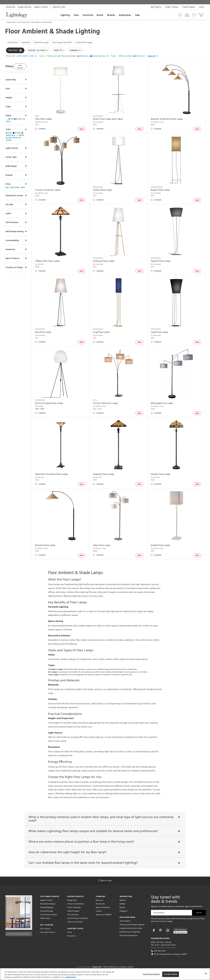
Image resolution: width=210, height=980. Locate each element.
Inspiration (125, 15)
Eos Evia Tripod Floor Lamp (57, 404)
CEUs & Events (73, 919)
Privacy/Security (47, 916)
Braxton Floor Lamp (53, 546)
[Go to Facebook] (154, 935)
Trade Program (189, 7)
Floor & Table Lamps (23, 22)
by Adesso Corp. (49, 123)
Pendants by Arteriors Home (131, 933)
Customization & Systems (77, 923)
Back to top (105, 885)
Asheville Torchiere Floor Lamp (59, 475)
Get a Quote (45, 933)
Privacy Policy (199, 923)
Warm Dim (28, 43)
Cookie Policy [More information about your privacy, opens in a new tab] (71, 977)
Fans (76, 15)
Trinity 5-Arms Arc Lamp (55, 191)
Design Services (25, 7)
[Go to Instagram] (168, 935)
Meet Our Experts (103, 912)
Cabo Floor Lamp (107, 546)
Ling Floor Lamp (106, 333)
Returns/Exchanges (48, 908)
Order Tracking (172, 7)
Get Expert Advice (48, 937)
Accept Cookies (171, 974)
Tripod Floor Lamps (46, 43)
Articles (123, 905)
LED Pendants (125, 926)
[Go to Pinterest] (161, 935)
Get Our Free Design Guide (19, 937)
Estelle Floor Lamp (163, 546)
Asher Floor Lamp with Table (113, 120)
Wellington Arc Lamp (164, 404)
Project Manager (74, 912)
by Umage (47, 407)
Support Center (41, 7)
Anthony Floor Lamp (109, 262)
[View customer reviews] (180, 935)
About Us (100, 905)
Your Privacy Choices (49, 919)
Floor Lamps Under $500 (71, 43)
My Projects (156, 7)
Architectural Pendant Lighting (132, 929)
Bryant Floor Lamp (163, 191)
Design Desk (72, 905)
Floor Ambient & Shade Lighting (42, 22)
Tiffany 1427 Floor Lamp (55, 262)
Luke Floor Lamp (162, 333)
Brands (111, 15)
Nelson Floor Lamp (163, 262)
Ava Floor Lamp (51, 333)
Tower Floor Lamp (107, 191)
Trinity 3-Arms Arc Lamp (110, 404)
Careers (99, 916)
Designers (123, 916)
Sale (137, 15)
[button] (22, 57)
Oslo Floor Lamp (51, 120)
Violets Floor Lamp (163, 475)
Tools (69, 937)
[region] (105, 974)
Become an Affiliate (104, 919)
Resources (71, 940)
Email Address (159, 917)
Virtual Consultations (76, 908)
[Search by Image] (187, 15)
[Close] (206, 973)
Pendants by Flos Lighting (130, 936)
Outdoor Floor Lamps (96, 43)
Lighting (65, 15)
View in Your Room (75, 926)
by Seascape (103, 123)
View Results (28, 67)
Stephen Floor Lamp (109, 475)
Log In (201, 7)
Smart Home (13, 43)
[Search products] (180, 15)
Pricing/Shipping (47, 912)
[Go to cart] (201, 14)
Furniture (88, 15)
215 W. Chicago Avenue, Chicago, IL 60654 (169, 959)
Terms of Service (161, 926)
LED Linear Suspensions (129, 940)
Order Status (45, 923)
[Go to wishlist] (195, 15)
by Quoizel (47, 265)
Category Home (11, 22)
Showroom (11, 7)
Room (100, 15)
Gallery (122, 908)
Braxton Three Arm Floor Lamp (169, 120)
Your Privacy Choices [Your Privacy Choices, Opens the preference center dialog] (151, 974)
